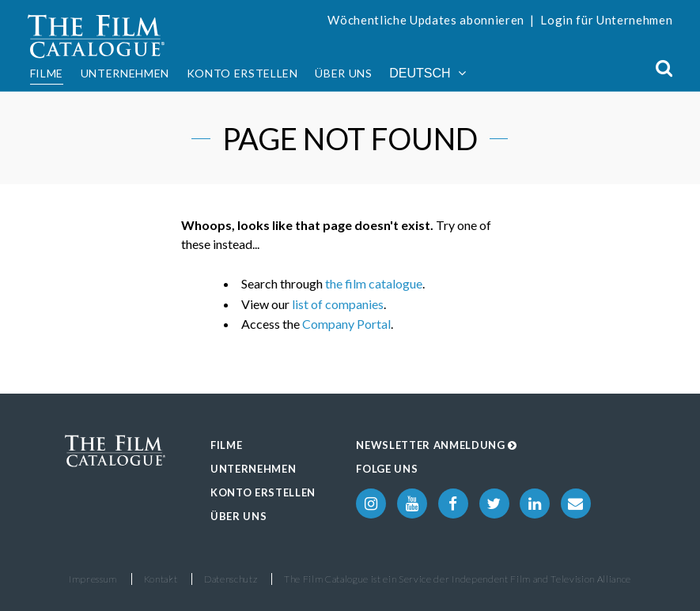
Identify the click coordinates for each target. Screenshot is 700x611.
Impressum (93, 579)
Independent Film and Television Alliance (541, 579)
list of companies (338, 304)
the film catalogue (374, 283)
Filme (47, 73)
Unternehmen (125, 73)
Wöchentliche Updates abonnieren (426, 20)
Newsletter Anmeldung (437, 445)
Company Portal (346, 324)
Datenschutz (231, 579)
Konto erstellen (242, 73)
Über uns (343, 73)
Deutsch (427, 73)
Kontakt (161, 579)
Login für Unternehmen (606, 20)
